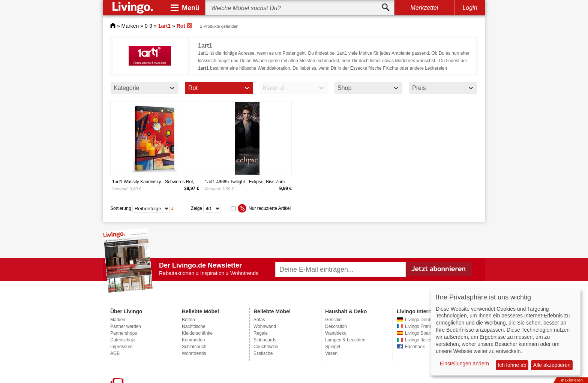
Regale (261, 333)
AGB (115, 353)
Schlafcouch (194, 347)
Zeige (196, 208)
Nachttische (194, 326)
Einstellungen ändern (465, 364)
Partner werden (126, 326)
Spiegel (333, 347)
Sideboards (265, 340)
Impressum (121, 347)
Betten (188, 320)
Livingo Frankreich (423, 326)
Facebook (415, 347)
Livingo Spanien (421, 333)
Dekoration (336, 326)
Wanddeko (336, 333)
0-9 (148, 26)
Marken (130, 26)
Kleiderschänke (197, 333)
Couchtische (266, 347)
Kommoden (193, 340)
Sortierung (121, 208)
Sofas (259, 320)
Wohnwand (265, 326)
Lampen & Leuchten (345, 340)
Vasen (331, 353)
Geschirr (334, 320)
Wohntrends (194, 353)
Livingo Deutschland (425, 320)
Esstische (263, 353)
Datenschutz (123, 340)
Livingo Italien (419, 340)
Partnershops (124, 333)
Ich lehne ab (512, 365)
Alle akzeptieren (552, 365)
